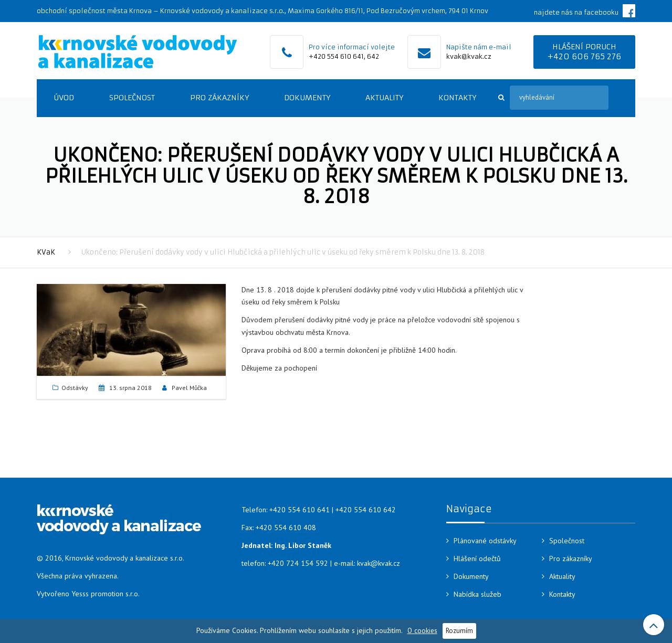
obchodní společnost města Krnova (94, 11)
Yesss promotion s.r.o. (106, 594)
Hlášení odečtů (477, 558)
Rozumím (459, 630)
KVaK (46, 252)
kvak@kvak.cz (469, 56)
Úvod (64, 98)
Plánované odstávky (485, 541)
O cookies (422, 630)
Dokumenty (307, 98)
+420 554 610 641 (336, 56)
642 (373, 56)
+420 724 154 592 (298, 563)
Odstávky (75, 388)
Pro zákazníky (219, 98)
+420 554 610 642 (366, 510)
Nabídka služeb (477, 594)
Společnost (132, 98)
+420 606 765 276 (584, 56)
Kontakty (457, 98)
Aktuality (384, 98)
